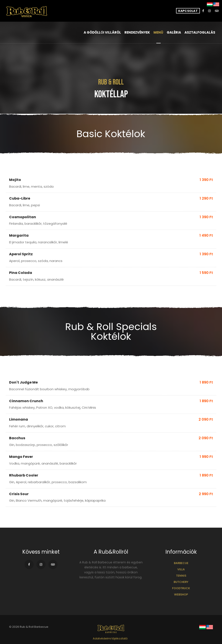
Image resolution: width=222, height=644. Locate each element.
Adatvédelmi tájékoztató (110, 638)
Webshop (181, 594)
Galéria (174, 32)
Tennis (181, 576)
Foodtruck (181, 588)
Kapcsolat (188, 11)
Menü (158, 32)
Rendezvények (137, 32)
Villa (181, 569)
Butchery (181, 582)
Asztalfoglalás (200, 32)
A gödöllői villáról (102, 32)
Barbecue (181, 563)
